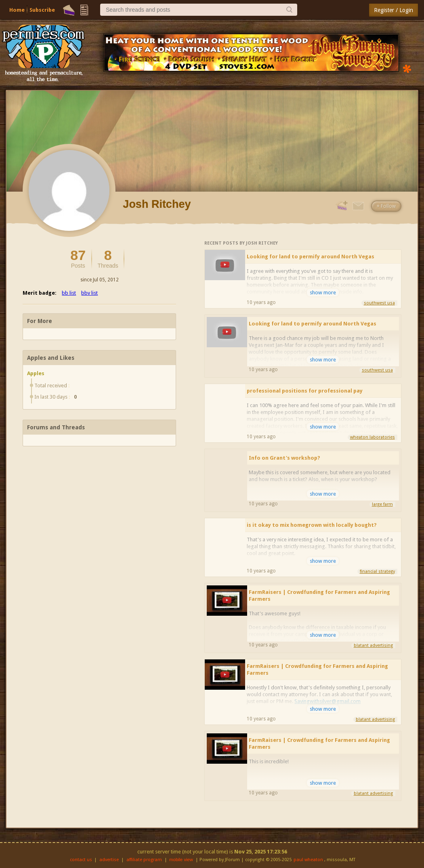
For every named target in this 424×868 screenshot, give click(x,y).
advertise (109, 860)
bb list (69, 293)
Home (17, 10)
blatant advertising (373, 645)
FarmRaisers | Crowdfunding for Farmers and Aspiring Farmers (319, 596)
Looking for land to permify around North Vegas (311, 257)
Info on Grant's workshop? (284, 458)
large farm (382, 504)
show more (323, 293)
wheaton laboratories (373, 437)
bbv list (89, 293)
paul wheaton (308, 860)
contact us (81, 860)
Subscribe (42, 10)
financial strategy (377, 571)
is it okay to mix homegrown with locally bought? (312, 525)
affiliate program (144, 860)
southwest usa (379, 303)
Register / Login (394, 10)
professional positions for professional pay (305, 391)
